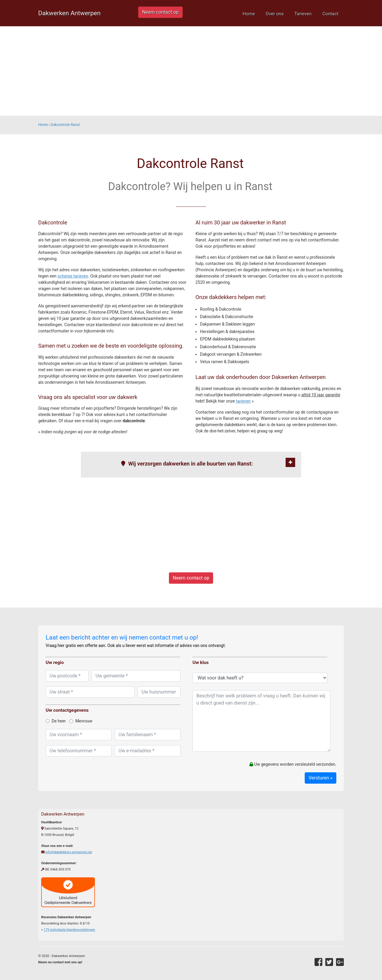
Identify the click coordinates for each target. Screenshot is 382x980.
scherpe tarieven (73, 276)
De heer (56, 721)
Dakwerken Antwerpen (69, 13)
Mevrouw (81, 721)
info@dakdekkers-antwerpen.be (69, 852)
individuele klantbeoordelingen (69, 930)
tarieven (243, 401)
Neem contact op (160, 12)
